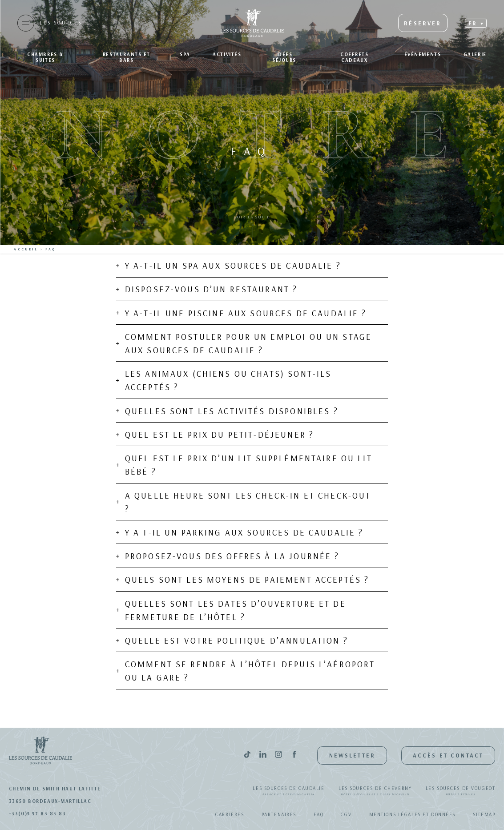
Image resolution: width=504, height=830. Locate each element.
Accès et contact (448, 755)
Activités (227, 54)
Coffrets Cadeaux (355, 57)
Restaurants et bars (127, 57)
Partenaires (279, 814)
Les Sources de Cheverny (375, 791)
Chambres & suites (45, 57)
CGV (346, 814)
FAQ (319, 814)
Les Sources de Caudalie (288, 791)
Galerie (475, 54)
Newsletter (352, 755)
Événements (423, 54)
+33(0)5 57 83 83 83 (38, 814)
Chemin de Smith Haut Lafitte (55, 789)
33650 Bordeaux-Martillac (50, 801)
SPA (185, 54)
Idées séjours (284, 57)
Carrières (230, 814)
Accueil (26, 249)
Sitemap (484, 814)
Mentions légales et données (413, 814)
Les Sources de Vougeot (461, 791)
